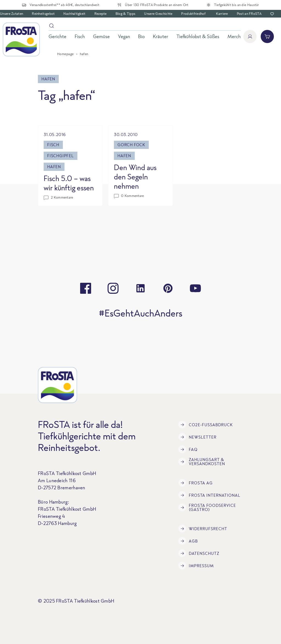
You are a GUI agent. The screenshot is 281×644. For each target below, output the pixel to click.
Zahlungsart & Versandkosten (202, 462)
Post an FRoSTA (249, 14)
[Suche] (145, 27)
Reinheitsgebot (43, 14)
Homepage (65, 54)
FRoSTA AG (196, 483)
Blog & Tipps (126, 14)
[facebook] (86, 288)
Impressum (196, 566)
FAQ (188, 449)
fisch (53, 145)
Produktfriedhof (193, 14)
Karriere (222, 14)
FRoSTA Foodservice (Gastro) (207, 507)
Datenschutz (199, 553)
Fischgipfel (61, 156)
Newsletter (197, 437)
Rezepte (101, 14)
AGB (188, 541)
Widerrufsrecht (203, 529)
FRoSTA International (209, 495)
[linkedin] (140, 288)
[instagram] (113, 288)
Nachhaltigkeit (74, 14)
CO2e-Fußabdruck (206, 425)
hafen (54, 167)
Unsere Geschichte (158, 14)
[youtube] (195, 288)
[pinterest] (168, 288)
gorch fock (131, 145)
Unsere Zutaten (12, 14)
